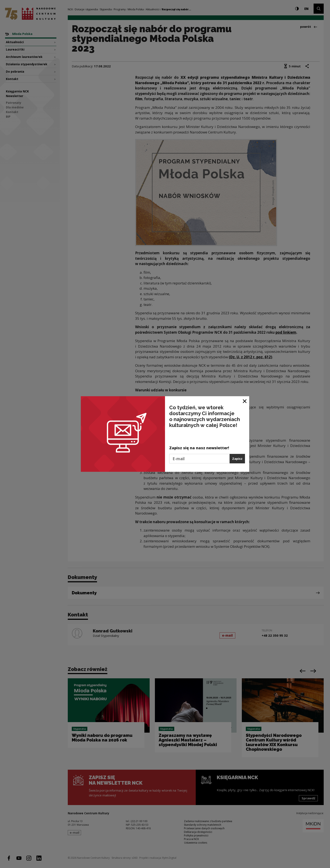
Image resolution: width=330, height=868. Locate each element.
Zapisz (237, 459)
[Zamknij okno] (245, 401)
